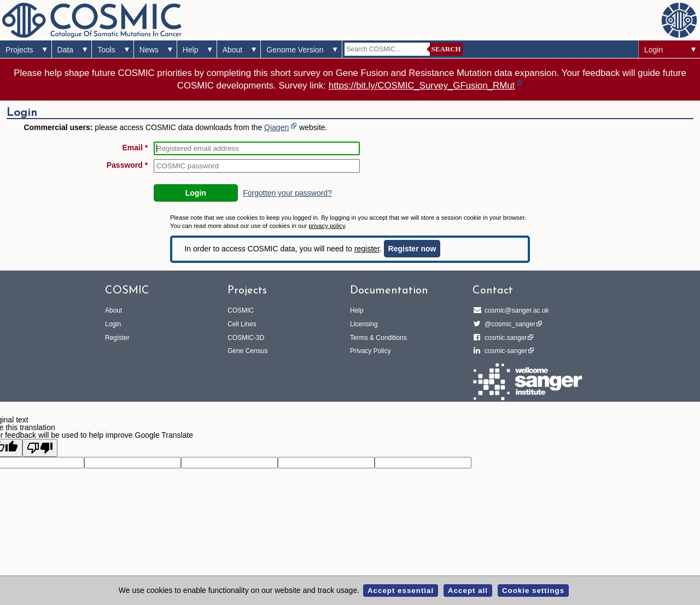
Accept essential (401, 591)
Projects (19, 50)
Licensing (364, 324)
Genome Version (295, 50)
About (233, 50)
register (367, 249)
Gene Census (247, 351)
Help (191, 50)
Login (654, 50)
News (149, 50)
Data (66, 50)
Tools (106, 50)
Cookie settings (533, 591)
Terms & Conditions (378, 338)
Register (117, 338)
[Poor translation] (40, 448)
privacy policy (326, 226)
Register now (412, 249)
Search (446, 49)
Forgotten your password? (287, 193)
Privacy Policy (371, 351)
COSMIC (241, 310)
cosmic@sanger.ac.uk (515, 310)
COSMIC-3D (246, 338)
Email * (135, 148)
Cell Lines (242, 324)
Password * (127, 165)
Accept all (468, 591)
